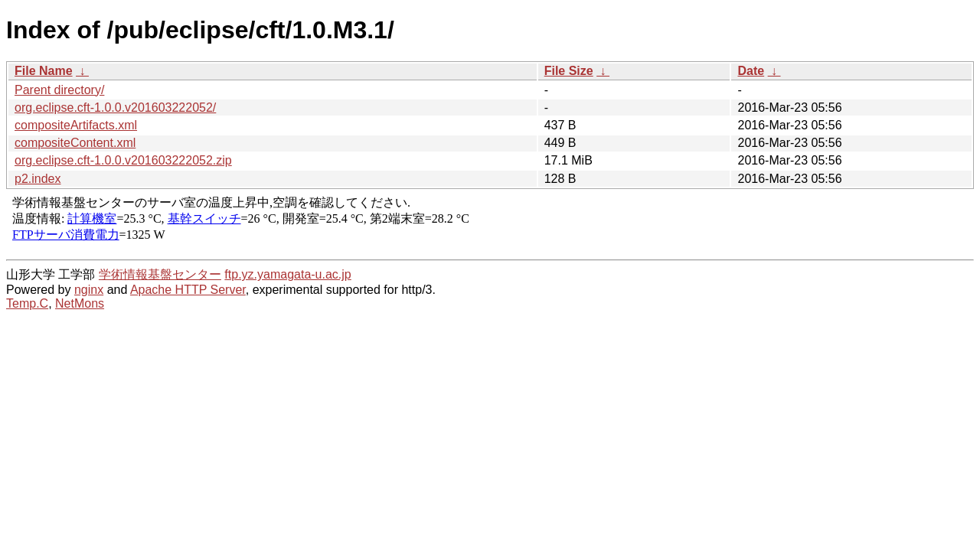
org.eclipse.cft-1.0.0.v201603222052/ (115, 108)
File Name (44, 71)
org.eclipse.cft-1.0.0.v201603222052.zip (123, 160)
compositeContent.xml (75, 143)
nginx (89, 290)
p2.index (38, 179)
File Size (569, 71)
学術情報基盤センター (160, 274)
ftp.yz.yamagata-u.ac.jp (287, 274)
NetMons (80, 303)
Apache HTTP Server (188, 290)
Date (751, 71)
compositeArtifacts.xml (76, 125)
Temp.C (27, 303)
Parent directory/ (59, 90)
